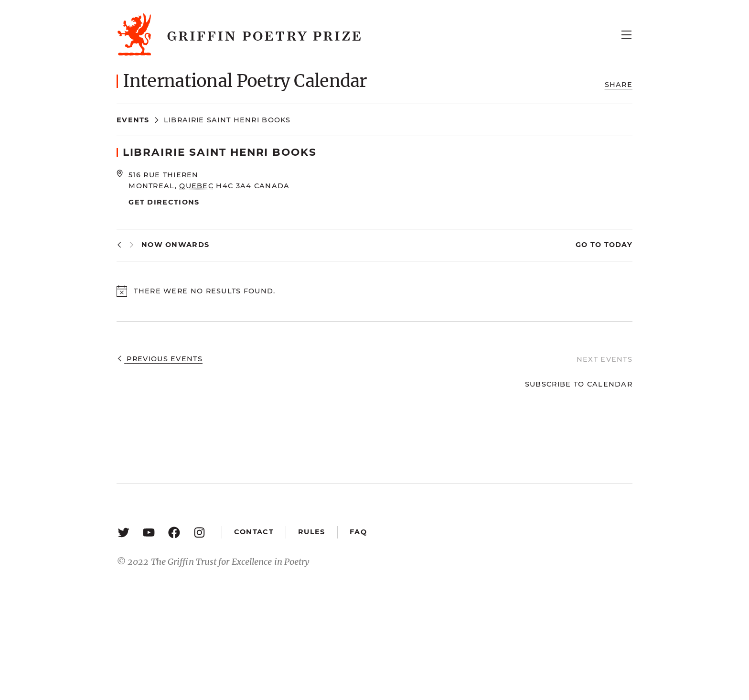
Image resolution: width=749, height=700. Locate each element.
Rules (311, 532)
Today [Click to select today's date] (617, 245)
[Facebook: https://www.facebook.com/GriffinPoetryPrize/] (174, 532)
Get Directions (164, 202)
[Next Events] (132, 245)
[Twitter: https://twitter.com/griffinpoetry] (123, 532)
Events (133, 120)
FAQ (358, 532)
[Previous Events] (119, 245)
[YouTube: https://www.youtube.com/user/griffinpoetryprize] (149, 532)
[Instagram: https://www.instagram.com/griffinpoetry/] (199, 532)
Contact (254, 532)
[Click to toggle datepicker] (175, 245)
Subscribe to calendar (579, 384)
